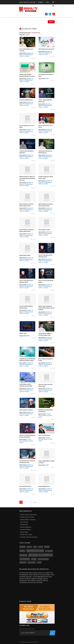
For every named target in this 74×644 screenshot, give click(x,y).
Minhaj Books (24, 525)
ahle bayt (32, 562)
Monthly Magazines (26, 527)
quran (23, 547)
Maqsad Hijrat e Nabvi (25, 255)
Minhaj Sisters (24, 532)
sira (35, 547)
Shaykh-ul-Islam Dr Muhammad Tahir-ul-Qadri (26, 55)
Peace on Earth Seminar (44, 435)
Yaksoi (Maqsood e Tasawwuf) (46, 49)
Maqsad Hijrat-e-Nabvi (44, 230)
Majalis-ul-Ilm (35, 551)
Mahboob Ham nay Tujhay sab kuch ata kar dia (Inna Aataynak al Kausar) (27, 178)
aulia (39, 562)
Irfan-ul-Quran (24, 522)
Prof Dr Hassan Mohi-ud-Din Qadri (45, 415)
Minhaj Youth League (26, 534)
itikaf (47, 547)
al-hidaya (49, 551)
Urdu (47, 2)
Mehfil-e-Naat (23, 333)
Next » (35, 502)
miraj (22, 551)
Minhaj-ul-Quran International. (31, 642)
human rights (43, 559)
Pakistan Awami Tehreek (27, 517)
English (41, 2)
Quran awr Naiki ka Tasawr (26, 100)
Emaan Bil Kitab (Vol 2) (44, 486)
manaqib (23, 562)
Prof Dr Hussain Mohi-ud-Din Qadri (45, 439)
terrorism (25, 559)
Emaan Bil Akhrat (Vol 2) (25, 486)
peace (41, 547)
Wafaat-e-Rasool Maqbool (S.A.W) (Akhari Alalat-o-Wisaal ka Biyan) (46, 308)
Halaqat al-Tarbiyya (41, 555)
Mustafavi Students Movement (29, 537)
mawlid (23, 555)
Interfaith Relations (26, 530)
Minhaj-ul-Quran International (29, 515)
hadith (29, 547)
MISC (47, 79)
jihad (34, 559)
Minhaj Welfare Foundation (28, 520)
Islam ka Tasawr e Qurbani (26, 410)
